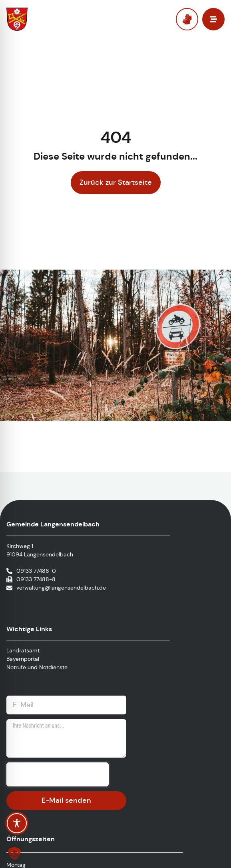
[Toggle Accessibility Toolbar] (17, 823)
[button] (14, 854)
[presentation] (58, 774)
